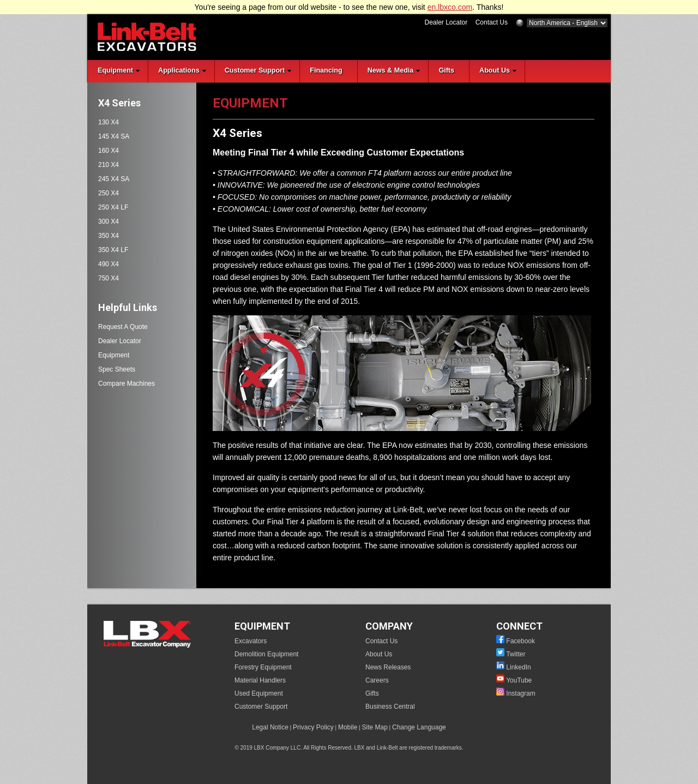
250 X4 (109, 193)
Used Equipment (259, 693)
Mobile (348, 727)
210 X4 (109, 165)
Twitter (516, 654)
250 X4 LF (113, 207)
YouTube (519, 680)
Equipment (114, 355)
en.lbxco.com (450, 7)
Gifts (372, 693)
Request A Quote (123, 327)
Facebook (521, 641)
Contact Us (492, 22)
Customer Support (261, 707)
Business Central (390, 707)
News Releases (388, 667)
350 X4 (109, 236)
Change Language (419, 727)
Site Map (374, 727)
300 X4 (109, 222)
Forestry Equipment (263, 667)
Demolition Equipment (266, 654)
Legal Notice (270, 727)
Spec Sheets (117, 369)
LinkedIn (518, 667)
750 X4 (109, 278)
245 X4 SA (114, 179)
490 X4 (109, 264)
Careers (377, 680)
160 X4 (109, 151)
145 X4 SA (114, 136)
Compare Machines (127, 384)
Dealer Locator (446, 22)
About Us (379, 654)
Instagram (521, 693)
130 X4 (109, 122)
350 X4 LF (113, 250)
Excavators (251, 641)
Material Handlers (260, 680)
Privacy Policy (313, 727)
